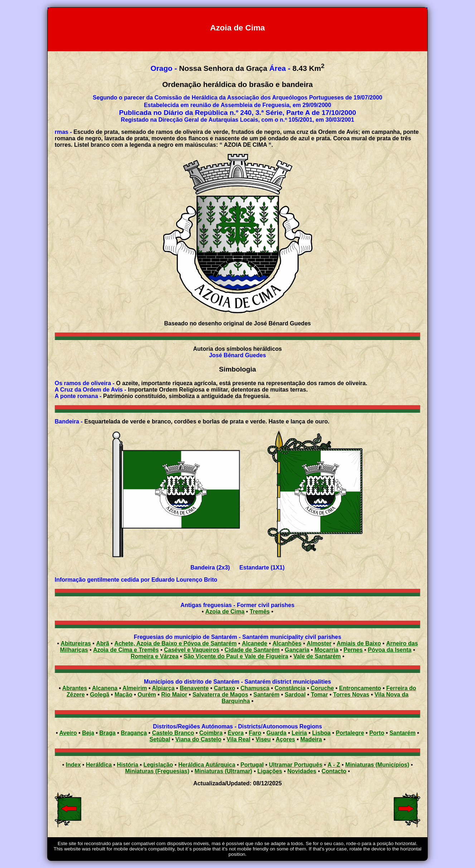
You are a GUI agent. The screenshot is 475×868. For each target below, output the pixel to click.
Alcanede (255, 643)
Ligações (270, 771)
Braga (108, 733)
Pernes (353, 650)
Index (73, 765)
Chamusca (255, 688)
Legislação (158, 765)
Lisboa (321, 733)
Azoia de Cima (225, 612)
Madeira (311, 739)
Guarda (276, 733)
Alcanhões (287, 643)
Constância (290, 688)
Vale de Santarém (317, 656)
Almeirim (135, 688)
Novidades (302, 771)
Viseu (263, 739)
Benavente (194, 688)
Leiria (299, 733)
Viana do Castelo (198, 739)
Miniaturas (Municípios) (377, 765)
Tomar (319, 695)
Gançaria (297, 650)
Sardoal (295, 695)
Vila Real (238, 739)
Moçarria (327, 650)
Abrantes (75, 688)
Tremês (260, 612)
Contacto (334, 771)
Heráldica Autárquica (207, 765)
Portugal (252, 765)
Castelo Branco (173, 733)
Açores (285, 739)
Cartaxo (225, 688)
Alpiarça (163, 688)
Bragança (134, 733)
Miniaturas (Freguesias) (157, 771)
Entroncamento (360, 688)
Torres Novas (351, 695)
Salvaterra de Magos (220, 695)
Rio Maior (174, 695)
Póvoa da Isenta (390, 650)
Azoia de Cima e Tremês (126, 650)
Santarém (266, 695)
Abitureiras (76, 643)
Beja (88, 733)
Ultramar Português (295, 765)
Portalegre (350, 733)
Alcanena (105, 688)
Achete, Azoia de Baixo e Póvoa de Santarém (175, 643)
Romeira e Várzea (154, 656)
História (128, 765)
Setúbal (160, 739)
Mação (123, 695)
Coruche (322, 688)
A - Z (334, 765)
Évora (236, 733)
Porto (377, 733)
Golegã (100, 695)
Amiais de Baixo (359, 643)
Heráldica (99, 765)
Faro (255, 733)
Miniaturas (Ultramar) (224, 771)
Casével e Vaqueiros (192, 650)
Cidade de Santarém (252, 650)
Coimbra (211, 733)
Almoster (319, 643)
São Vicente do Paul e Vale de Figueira (236, 656)
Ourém (147, 695)
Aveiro (68, 733)
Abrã (102, 643)
